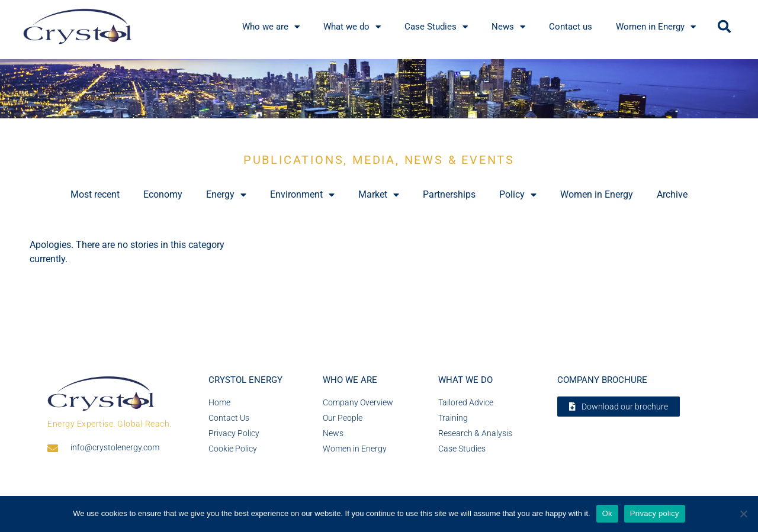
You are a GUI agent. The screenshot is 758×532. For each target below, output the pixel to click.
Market (379, 195)
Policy (518, 195)
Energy (226, 195)
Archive (672, 194)
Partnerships (449, 194)
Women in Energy (656, 27)
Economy (163, 194)
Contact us (571, 27)
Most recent (95, 194)
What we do (352, 27)
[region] (379, 89)
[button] (724, 27)
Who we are (271, 27)
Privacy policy (655, 513)
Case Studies (436, 27)
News (508, 27)
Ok (607, 513)
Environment (302, 195)
